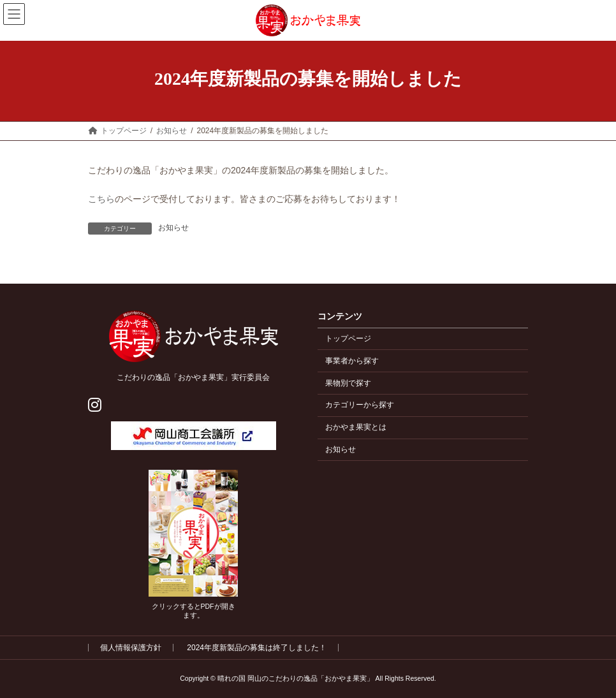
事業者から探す (352, 361)
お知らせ (173, 228)
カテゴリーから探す (360, 405)
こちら (101, 199)
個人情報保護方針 (131, 648)
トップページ (348, 338)
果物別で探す (348, 383)
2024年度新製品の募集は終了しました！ (257, 648)
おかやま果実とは (356, 428)
